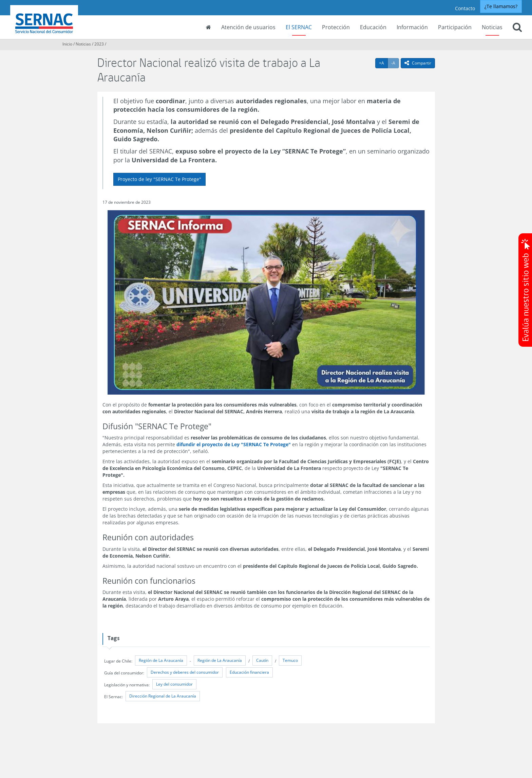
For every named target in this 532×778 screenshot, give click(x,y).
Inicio (67, 44)
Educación (373, 27)
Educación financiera (249, 672)
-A (395, 63)
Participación (455, 27)
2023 (99, 44)
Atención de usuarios (248, 27)
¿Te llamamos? (501, 6)
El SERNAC (299, 27)
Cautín (262, 660)
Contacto (465, 8)
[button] (517, 28)
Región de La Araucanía (161, 660)
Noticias (492, 27)
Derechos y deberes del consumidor (185, 672)
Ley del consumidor (174, 684)
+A (383, 63)
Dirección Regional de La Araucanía (163, 696)
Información (412, 27)
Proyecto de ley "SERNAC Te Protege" (159, 179)
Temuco (290, 660)
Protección (336, 27)
